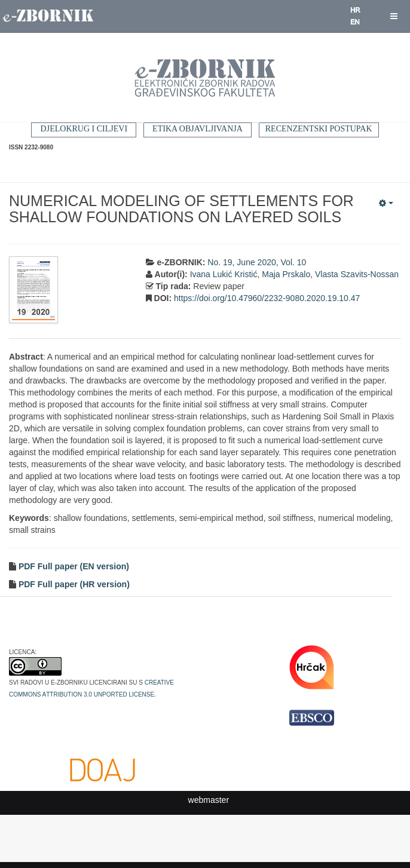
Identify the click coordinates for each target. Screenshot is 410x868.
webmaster (209, 800)
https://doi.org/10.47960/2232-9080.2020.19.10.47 (267, 298)
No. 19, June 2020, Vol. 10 (257, 262)
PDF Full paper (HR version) (73, 584)
